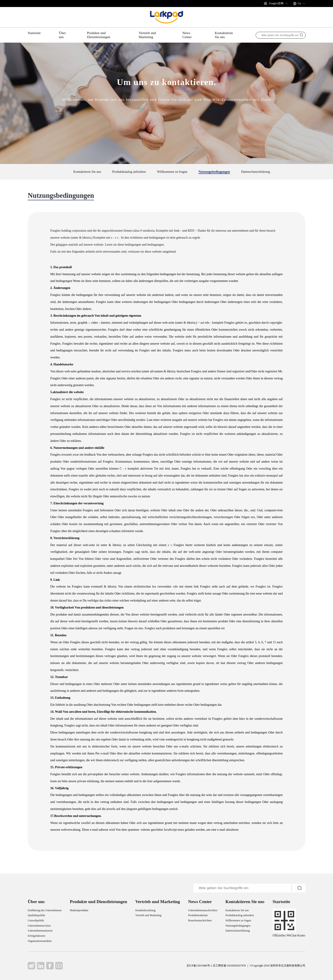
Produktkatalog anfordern (129, 172)
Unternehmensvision (39, 926)
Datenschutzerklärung (255, 172)
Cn (299, 3)
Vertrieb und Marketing (147, 35)
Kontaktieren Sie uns (224, 35)
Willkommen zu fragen (172, 172)
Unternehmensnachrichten (203, 910)
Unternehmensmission (40, 931)
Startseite (34, 33)
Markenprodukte (79, 910)
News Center (187, 35)
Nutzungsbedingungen (214, 172)
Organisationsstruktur (40, 941)
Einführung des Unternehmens (45, 910)
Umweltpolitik (36, 920)
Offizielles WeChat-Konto (289, 935)
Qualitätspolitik (36, 915)
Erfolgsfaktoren (36, 936)
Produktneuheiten (198, 915)
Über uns (62, 35)
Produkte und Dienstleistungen (99, 35)
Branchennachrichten (200, 920)
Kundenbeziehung (145, 910)
